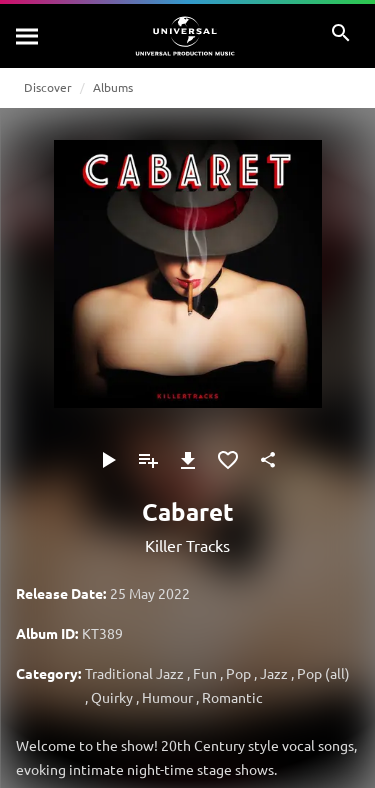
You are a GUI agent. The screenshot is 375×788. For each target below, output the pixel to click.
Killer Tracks (187, 545)
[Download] (188, 460)
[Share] (268, 460)
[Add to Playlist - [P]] (148, 460)
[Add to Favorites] (228, 460)
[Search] (28, 36)
